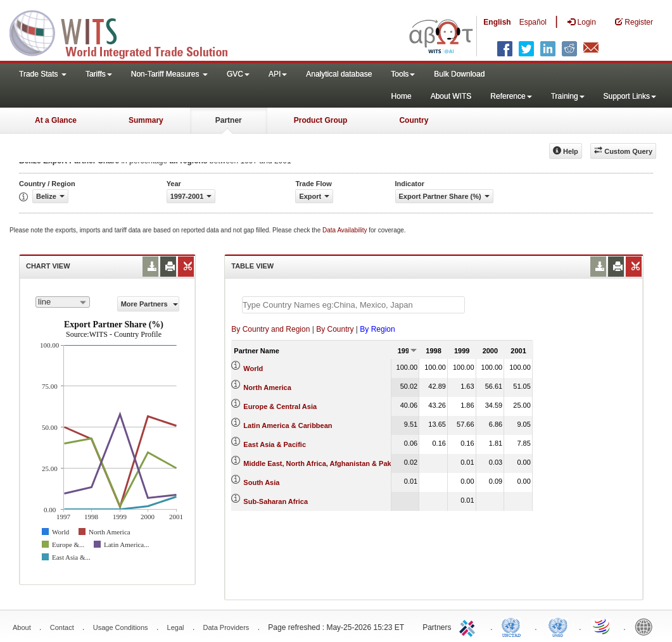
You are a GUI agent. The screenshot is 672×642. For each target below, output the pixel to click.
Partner (229, 120)
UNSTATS (558, 626)
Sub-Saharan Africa (276, 501)
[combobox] (63, 302)
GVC (238, 74)
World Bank (647, 626)
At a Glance (56, 120)
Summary (146, 120)
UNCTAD (514, 626)
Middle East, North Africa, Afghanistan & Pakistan (325, 463)
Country (414, 120)
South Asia (261, 482)
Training (568, 96)
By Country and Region (270, 329)
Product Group (321, 120)
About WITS (451, 96)
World (253, 368)
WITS (127, 32)
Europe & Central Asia (280, 406)
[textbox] (353, 305)
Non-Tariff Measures (169, 74)
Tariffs (99, 74)
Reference (511, 96)
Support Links (630, 96)
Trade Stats (43, 74)
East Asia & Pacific (275, 444)
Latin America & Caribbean (288, 425)
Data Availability (346, 230)
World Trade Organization (602, 626)
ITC (469, 626)
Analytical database (339, 74)
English (497, 22)
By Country (335, 329)
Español (533, 22)
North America (267, 387)
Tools (403, 74)
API (278, 74)
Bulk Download (459, 74)
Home (402, 96)
